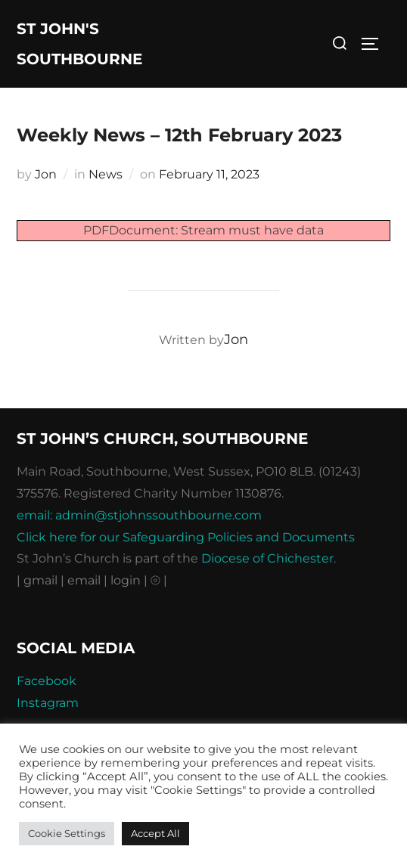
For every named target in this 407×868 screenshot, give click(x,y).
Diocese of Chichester (267, 558)
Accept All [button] (155, 833)
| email (82, 580)
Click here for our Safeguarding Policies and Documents (186, 537)
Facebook (47, 681)
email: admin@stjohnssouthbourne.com (139, 515)
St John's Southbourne (79, 44)
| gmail (39, 580)
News (106, 174)
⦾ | (159, 580)
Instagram (48, 703)
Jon (46, 174)
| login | (126, 580)
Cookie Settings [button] (67, 833)
